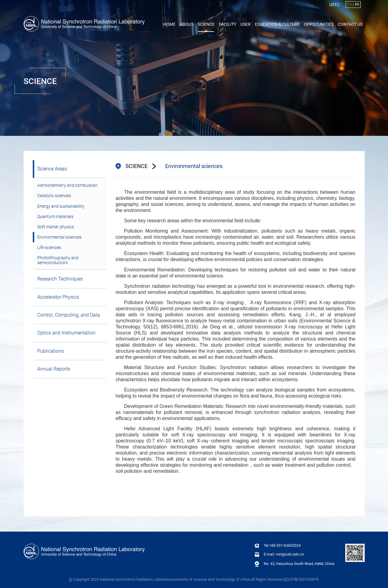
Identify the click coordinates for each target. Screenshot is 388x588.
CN (349, 4)
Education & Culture (277, 24)
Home (169, 24)
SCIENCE (137, 166)
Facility (227, 24)
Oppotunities (319, 24)
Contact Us (350, 24)
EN (357, 4)
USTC (334, 5)
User (246, 24)
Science (206, 24)
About (187, 24)
